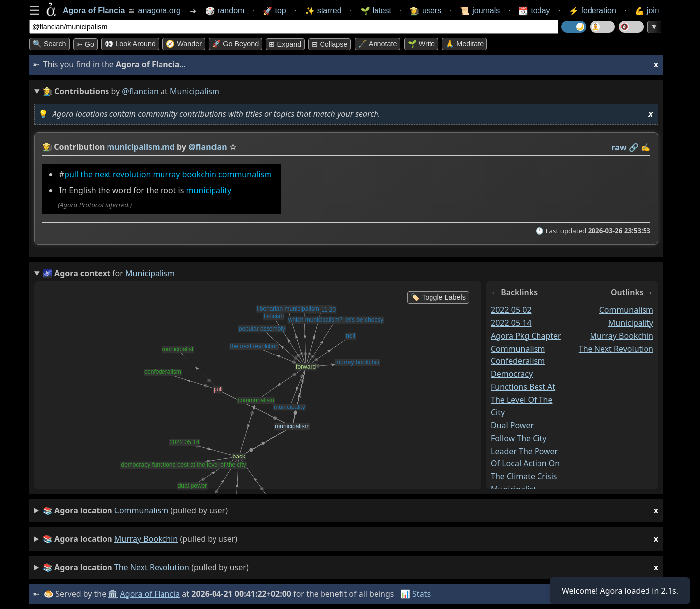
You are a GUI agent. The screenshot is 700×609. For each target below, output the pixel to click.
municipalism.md (141, 147)
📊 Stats (415, 594)
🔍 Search (50, 44)
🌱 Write (421, 44)
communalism (245, 174)
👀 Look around (130, 44)
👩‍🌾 (47, 147)
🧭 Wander (184, 44)
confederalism (518, 361)
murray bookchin (185, 174)
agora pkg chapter (526, 336)
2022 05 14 (511, 323)
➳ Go (85, 44)
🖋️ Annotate (378, 44)
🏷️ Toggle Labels (438, 297)
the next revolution (115, 174)
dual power (512, 425)
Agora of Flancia (150, 594)
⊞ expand (285, 44)
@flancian (140, 91)
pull (71, 174)
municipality (209, 190)
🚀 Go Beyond (235, 44)
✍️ (646, 147)
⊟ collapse (329, 44)
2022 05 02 (511, 310)
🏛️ (113, 594)
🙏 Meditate (464, 44)
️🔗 (634, 147)
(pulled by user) (350, 511)
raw (619, 147)
